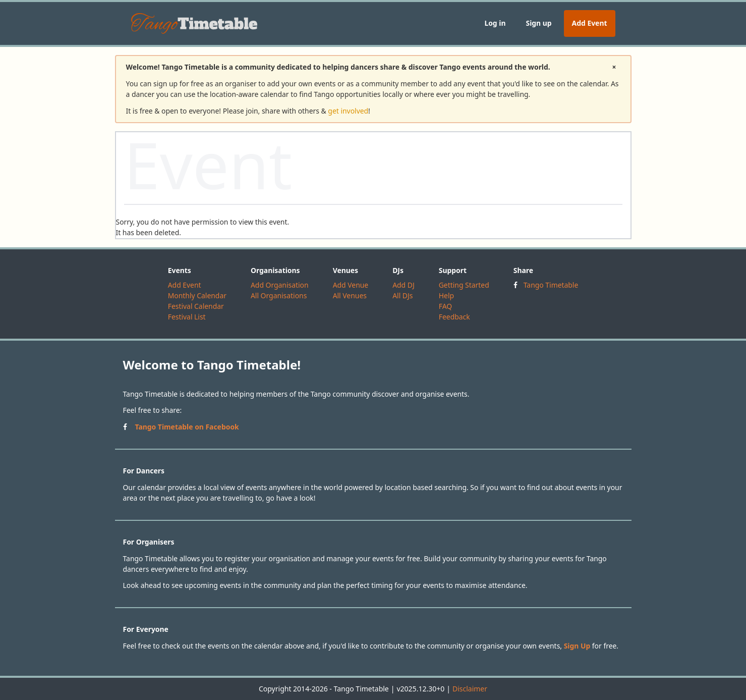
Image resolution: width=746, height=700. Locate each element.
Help (446, 295)
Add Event (590, 23)
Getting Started (464, 285)
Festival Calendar (196, 306)
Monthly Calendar (197, 295)
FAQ (445, 306)
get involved (348, 111)
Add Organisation (280, 285)
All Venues (350, 295)
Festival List (187, 317)
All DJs (403, 295)
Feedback (454, 317)
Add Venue (351, 285)
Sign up (538, 23)
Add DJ (404, 285)
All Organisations (279, 295)
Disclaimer (470, 689)
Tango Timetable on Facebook (187, 427)
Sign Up (577, 646)
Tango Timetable (551, 285)
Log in (495, 23)
